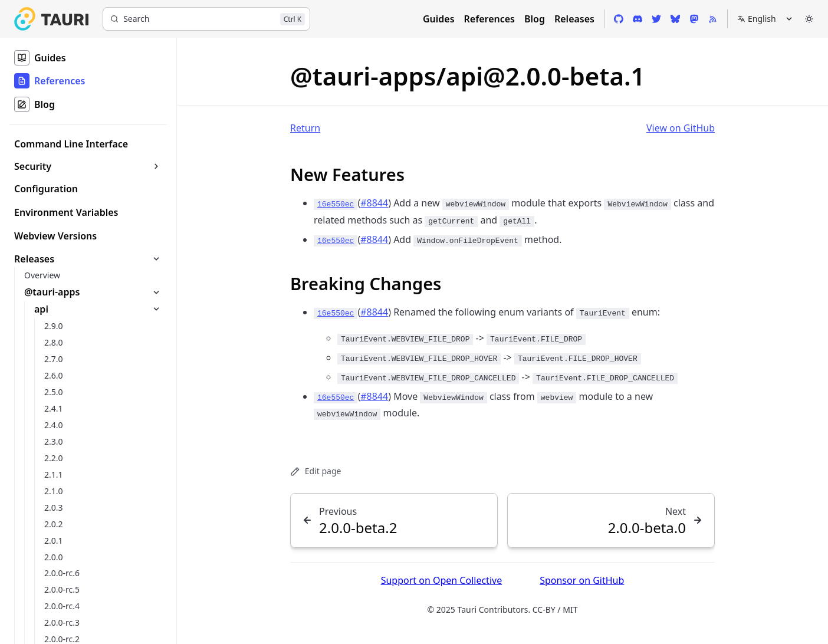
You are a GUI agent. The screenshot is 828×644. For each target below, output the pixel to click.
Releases (574, 19)
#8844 (374, 203)
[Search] (206, 19)
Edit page (316, 471)
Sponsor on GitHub (582, 580)
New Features (347, 174)
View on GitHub (681, 128)
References (489, 19)
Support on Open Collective (442, 580)
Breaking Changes (366, 283)
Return (305, 128)
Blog (535, 19)
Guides (439, 19)
